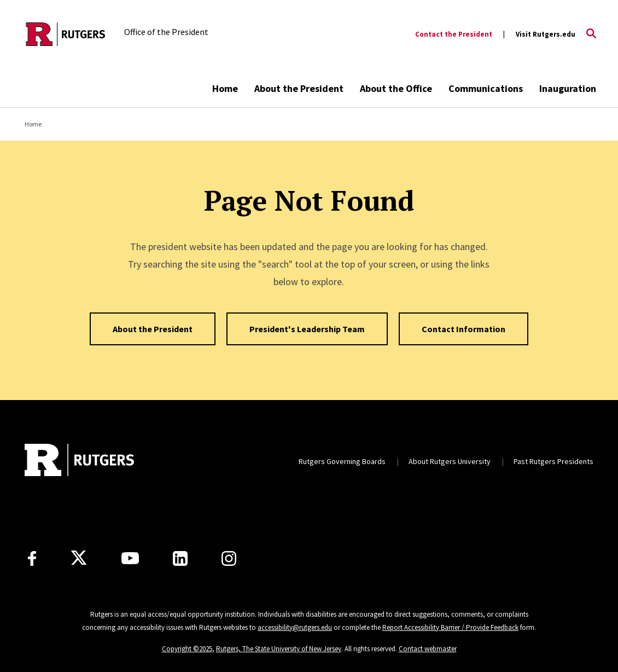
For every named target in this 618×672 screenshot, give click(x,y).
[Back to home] (79, 461)
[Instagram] (229, 558)
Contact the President (454, 34)
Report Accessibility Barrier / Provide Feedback (450, 627)
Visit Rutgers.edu (546, 34)
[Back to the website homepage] (66, 34)
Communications (486, 88)
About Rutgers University (450, 461)
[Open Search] (591, 34)
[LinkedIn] (180, 558)
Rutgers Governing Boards (342, 461)
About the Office (396, 88)
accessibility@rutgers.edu (295, 627)
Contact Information (463, 329)
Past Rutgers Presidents (553, 461)
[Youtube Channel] (130, 558)
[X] (79, 558)
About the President (299, 88)
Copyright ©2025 (187, 649)
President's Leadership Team (307, 329)
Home (225, 88)
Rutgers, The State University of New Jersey (279, 649)
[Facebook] (32, 558)
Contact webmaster (428, 649)
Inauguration (568, 88)
